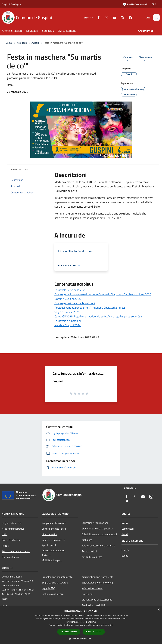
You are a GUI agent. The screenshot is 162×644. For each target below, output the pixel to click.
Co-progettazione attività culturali (75, 303)
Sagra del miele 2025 (67, 312)
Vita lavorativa (50, 534)
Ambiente (87, 540)
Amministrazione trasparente (97, 577)
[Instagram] (121, 17)
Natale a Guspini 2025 (68, 299)
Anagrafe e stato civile (54, 523)
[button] (81, 639)
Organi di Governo (12, 523)
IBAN (5, 599)
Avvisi (125, 534)
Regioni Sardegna (11, 4)
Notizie (125, 523)
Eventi (125, 556)
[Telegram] (129, 17)
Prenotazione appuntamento (57, 577)
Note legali (87, 594)
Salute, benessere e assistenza (98, 545)
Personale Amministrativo (16, 551)
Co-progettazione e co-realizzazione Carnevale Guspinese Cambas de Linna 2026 (103, 294)
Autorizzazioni (89, 551)
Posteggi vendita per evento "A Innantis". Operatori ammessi (90, 308)
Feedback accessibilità (93, 605)
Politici (6, 546)
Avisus (35, 43)
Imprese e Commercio (53, 540)
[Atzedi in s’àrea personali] (135, 4)
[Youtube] (113, 17)
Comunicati (128, 529)
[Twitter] (105, 17)
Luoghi (125, 550)
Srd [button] (156, 4)
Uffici (5, 534)
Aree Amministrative (13, 529)
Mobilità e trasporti (52, 560)
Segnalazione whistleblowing (97, 583)
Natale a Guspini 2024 (68, 325)
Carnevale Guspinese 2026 (70, 290)
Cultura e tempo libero (54, 529)
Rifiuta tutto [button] (94, 631)
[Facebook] (97, 17)
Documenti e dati (11, 557)
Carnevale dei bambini (68, 321)
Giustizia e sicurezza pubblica (97, 528)
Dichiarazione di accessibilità (97, 600)
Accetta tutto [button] (69, 632)
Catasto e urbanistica (53, 550)
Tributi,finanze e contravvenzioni (99, 534)
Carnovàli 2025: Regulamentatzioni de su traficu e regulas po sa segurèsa (98, 316)
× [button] (158, 610)
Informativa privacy (92, 588)
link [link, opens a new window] (111, 625)
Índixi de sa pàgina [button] (19, 170)
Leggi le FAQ (48, 588)
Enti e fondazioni (11, 540)
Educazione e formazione (95, 523)
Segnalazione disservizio (55, 583)
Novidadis (22, 43)
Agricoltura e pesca (92, 557)
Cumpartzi (128, 59)
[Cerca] (156, 17)
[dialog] (81, 625)
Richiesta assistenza (53, 594)
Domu (9, 43)
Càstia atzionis (145, 59)
